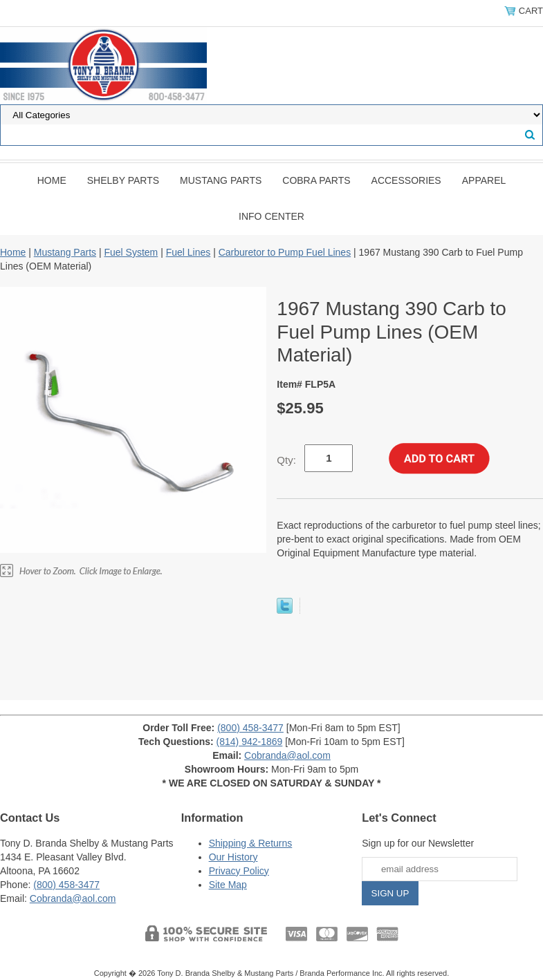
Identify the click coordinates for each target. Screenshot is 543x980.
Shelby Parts (123, 180)
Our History (233, 857)
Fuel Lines (188, 252)
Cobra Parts (316, 180)
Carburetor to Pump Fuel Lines (285, 252)
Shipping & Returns (251, 843)
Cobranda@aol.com (287, 755)
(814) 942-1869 (250, 742)
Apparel (484, 180)
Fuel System (131, 252)
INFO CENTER (271, 216)
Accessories (406, 180)
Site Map (228, 885)
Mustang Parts (221, 180)
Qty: (286, 460)
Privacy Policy (239, 871)
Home (52, 180)
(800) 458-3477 (250, 728)
